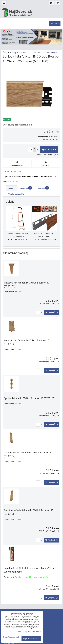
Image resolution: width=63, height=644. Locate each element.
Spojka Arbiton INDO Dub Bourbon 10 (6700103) (30, 398)
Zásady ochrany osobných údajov (28, 632)
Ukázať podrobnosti (11, 637)
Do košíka (49, 149)
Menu (55, 24)
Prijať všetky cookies (31, 639)
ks (39, 313)
